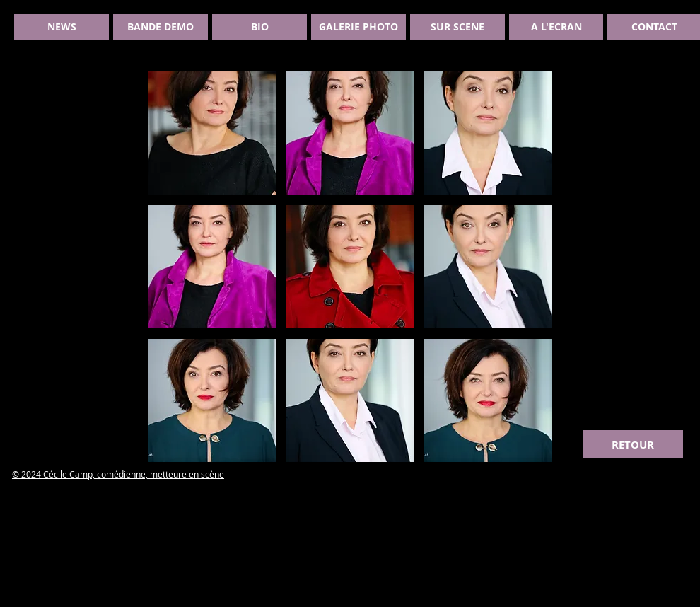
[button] (212, 133)
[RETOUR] (633, 444)
